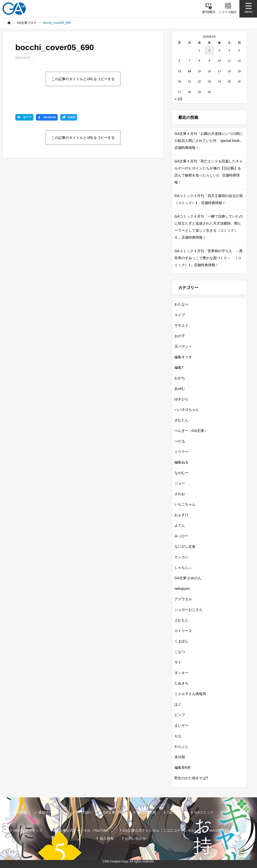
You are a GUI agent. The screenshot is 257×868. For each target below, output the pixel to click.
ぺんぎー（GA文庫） (191, 431)
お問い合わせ (136, 838)
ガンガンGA (234, 812)
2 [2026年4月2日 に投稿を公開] (209, 50)
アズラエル (183, 599)
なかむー (181, 473)
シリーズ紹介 (81, 812)
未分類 (180, 757)
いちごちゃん (185, 504)
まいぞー (181, 725)
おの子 (180, 336)
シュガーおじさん (188, 610)
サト (178, 662)
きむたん (181, 420)
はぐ (178, 704)
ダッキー (181, 673)
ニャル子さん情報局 (190, 694)
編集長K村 (183, 767)
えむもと (181, 620)
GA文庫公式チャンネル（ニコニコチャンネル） (160, 830)
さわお (180, 494)
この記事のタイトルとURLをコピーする (83, 79)
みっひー (181, 536)
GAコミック (204, 812)
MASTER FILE (221, 830)
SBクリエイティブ (28, 830)
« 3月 (179, 99)
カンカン (181, 557)
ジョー (180, 483)
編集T (179, 367)
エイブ (180, 315)
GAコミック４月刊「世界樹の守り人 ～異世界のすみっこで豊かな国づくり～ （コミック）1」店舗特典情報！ (209, 258)
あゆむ (180, 389)
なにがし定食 (185, 546)
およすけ (181, 515)
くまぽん (181, 641)
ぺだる (180, 441)
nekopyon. (183, 589)
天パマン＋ (183, 346)
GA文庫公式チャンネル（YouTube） (83, 830)
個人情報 (107, 838)
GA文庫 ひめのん (188, 578)
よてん (180, 525)
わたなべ (181, 304)
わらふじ (181, 746)
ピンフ (180, 715)
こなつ (180, 652)
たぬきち (181, 683)
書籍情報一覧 (49, 812)
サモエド (181, 325)
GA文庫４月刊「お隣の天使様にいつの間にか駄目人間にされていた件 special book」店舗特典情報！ (209, 141)
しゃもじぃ (183, 567)
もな (178, 736)
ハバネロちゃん (187, 410)
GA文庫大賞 (147, 812)
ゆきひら (181, 399)
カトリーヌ (183, 631)
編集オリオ (183, 357)
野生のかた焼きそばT (191, 778)
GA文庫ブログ (114, 812)
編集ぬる (181, 462)
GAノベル (175, 812)
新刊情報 (20, 812)
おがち (180, 378)
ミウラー (181, 452)
